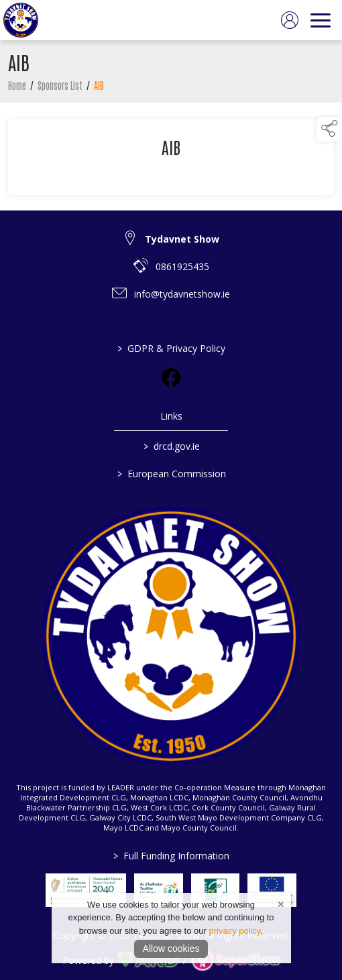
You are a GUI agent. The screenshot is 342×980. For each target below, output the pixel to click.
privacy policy (234, 931)
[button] (329, 129)
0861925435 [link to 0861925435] (182, 266)
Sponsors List (60, 88)
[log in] (290, 20)
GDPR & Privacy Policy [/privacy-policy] (171, 348)
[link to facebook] (171, 377)
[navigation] (321, 20)
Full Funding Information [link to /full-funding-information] (171, 856)
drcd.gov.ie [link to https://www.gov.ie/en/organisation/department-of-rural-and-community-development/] (171, 446)
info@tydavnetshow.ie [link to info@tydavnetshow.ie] (182, 294)
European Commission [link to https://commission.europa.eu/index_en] (171, 474)
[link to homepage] (21, 20)
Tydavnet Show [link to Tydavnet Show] (182, 239)
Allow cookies (171, 948)
